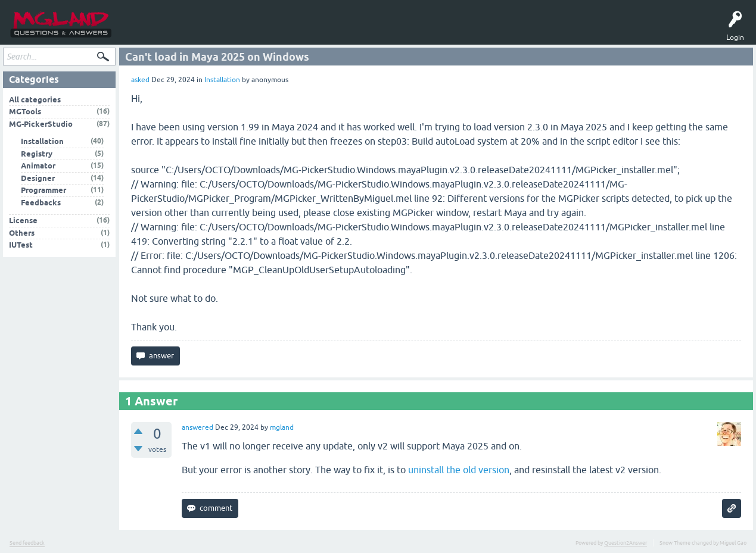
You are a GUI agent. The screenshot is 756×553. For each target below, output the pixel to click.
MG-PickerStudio (41, 126)
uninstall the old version (459, 472)
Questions (142, 31)
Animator (38, 168)
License (23, 223)
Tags (178, 31)
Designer (38, 180)
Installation (222, 82)
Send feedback (27, 545)
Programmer (43, 193)
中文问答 (336, 31)
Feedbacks (41, 204)
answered (197, 430)
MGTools (265, 31)
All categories (35, 101)
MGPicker (300, 31)
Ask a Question (221, 31)
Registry (37, 156)
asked (140, 82)
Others (22, 235)
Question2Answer (626, 545)
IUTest (21, 247)
